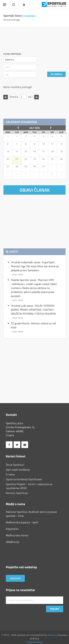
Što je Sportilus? (15, 465)
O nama (10, 474)
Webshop (15, 578)
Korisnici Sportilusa (17, 493)
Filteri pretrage (12, 54)
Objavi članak (35, 190)
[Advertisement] (36, 38)
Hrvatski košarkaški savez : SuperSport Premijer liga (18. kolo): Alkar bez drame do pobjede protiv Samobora (35, 266)
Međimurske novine (17, 535)
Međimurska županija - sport (22, 522)
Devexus (52, 635)
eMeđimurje (13, 542)
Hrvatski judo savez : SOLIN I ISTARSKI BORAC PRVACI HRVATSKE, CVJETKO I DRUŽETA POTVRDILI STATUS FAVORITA (33, 310)
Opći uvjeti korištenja (18, 470)
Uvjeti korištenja (35, 642)
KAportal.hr (12, 529)
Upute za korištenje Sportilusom (24, 479)
